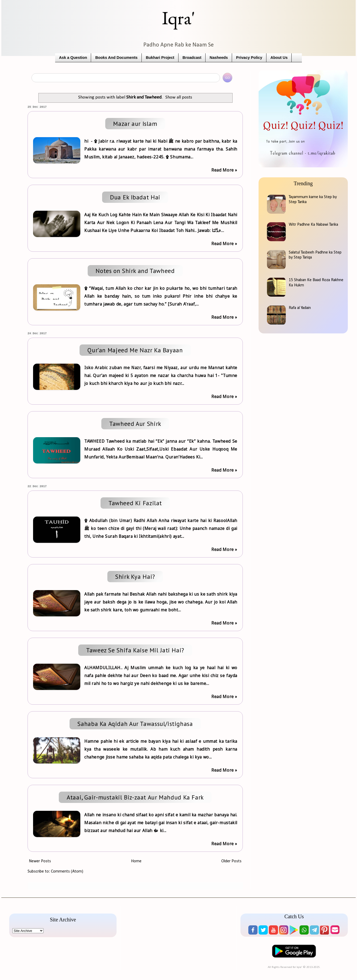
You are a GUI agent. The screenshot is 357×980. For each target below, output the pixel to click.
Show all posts (179, 97)
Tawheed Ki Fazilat (135, 503)
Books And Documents (116, 58)
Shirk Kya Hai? (135, 577)
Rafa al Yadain (300, 308)
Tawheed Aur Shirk (135, 424)
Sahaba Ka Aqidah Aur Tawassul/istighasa (135, 724)
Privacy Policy (249, 58)
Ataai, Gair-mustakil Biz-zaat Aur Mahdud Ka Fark (135, 797)
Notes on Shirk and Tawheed (135, 271)
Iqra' (178, 18)
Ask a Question (73, 58)
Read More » (224, 170)
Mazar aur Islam (135, 124)
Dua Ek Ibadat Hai (135, 197)
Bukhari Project (160, 58)
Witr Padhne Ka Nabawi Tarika (313, 225)
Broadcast (192, 58)
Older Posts (231, 861)
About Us (279, 58)
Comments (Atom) (67, 871)
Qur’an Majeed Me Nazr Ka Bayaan (135, 350)
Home (136, 861)
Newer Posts (40, 861)
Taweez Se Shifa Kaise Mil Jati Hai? (135, 650)
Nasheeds (219, 58)
